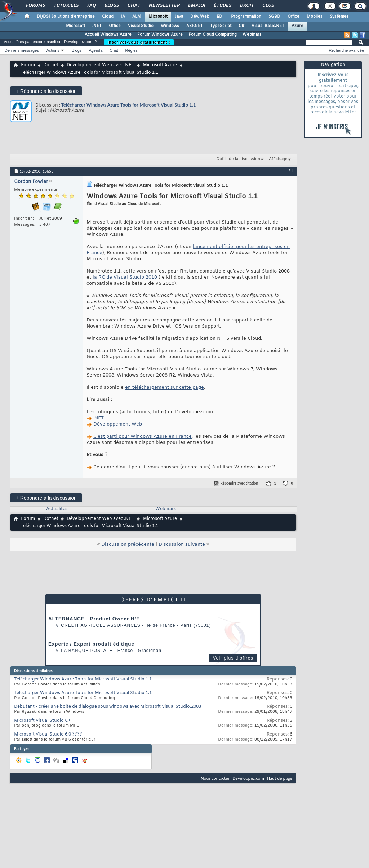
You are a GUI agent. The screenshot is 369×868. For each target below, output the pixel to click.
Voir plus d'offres (233, 658)
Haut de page (280, 778)
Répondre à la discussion (46, 91)
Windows (170, 26)
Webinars (252, 35)
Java (179, 17)
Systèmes (339, 17)
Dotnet (51, 65)
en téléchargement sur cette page (165, 388)
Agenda (95, 50)
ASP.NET (195, 26)
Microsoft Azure (160, 65)
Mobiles (315, 17)
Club (268, 6)
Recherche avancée (346, 50)
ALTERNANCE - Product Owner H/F (94, 619)
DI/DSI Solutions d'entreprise (66, 17)
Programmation (246, 17)
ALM (137, 17)
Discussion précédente (128, 545)
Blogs (111, 6)
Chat (134, 6)
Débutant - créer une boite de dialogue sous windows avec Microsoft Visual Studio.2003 (108, 707)
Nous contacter (215, 778)
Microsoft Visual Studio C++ (44, 721)
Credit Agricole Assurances (101, 625)
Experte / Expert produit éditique (91, 644)
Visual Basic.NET (268, 26)
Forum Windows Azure (160, 35)
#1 (291, 171)
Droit (246, 6)
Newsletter (164, 6)
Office (294, 17)
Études (222, 6)
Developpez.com (248, 778)
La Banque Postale (87, 651)
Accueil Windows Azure (108, 35)
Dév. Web (200, 17)
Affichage (278, 159)
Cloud (108, 17)
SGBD (274, 17)
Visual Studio (141, 26)
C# (241, 26)
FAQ (91, 6)
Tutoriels (66, 6)
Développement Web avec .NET (101, 65)
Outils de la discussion (238, 159)
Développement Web (118, 424)
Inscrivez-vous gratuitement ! (139, 42)
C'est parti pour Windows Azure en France (143, 437)
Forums (35, 6)
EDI (220, 17)
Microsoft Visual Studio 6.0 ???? (48, 734)
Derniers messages (22, 50)
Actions (53, 50)
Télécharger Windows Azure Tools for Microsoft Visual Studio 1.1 (128, 105)
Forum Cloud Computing (213, 35)
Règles (132, 50)
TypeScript (221, 26)
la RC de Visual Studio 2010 (125, 277)
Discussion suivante (182, 545)
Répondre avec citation (236, 483)
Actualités (57, 509)
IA (123, 17)
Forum (28, 65)
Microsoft (158, 17)
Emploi (196, 6)
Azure (297, 26)
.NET (97, 26)
